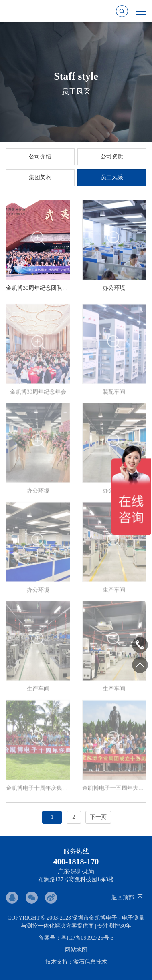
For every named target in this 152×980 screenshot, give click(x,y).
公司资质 (112, 157)
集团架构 (40, 177)
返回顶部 (123, 897)
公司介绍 (40, 157)
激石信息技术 (90, 962)
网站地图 (76, 950)
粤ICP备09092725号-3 (87, 938)
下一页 (98, 817)
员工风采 (112, 177)
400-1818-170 (76, 862)
